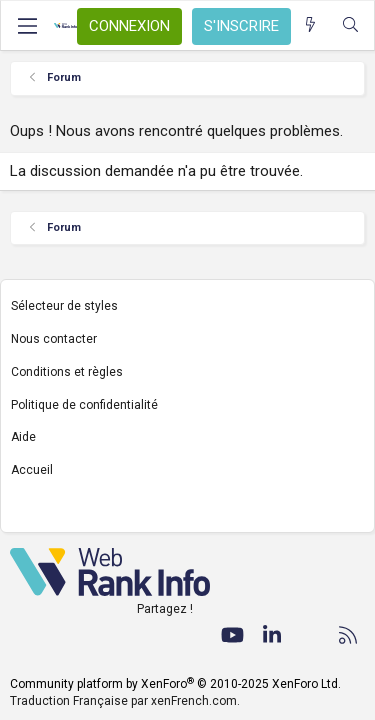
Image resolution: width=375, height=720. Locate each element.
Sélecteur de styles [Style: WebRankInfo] (64, 306)
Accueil (32, 470)
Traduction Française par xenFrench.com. (125, 701)
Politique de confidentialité (84, 405)
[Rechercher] (350, 25)
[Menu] (27, 26)
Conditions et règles (67, 372)
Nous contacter (54, 339)
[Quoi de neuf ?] (310, 25)
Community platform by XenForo (175, 684)
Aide (23, 437)
